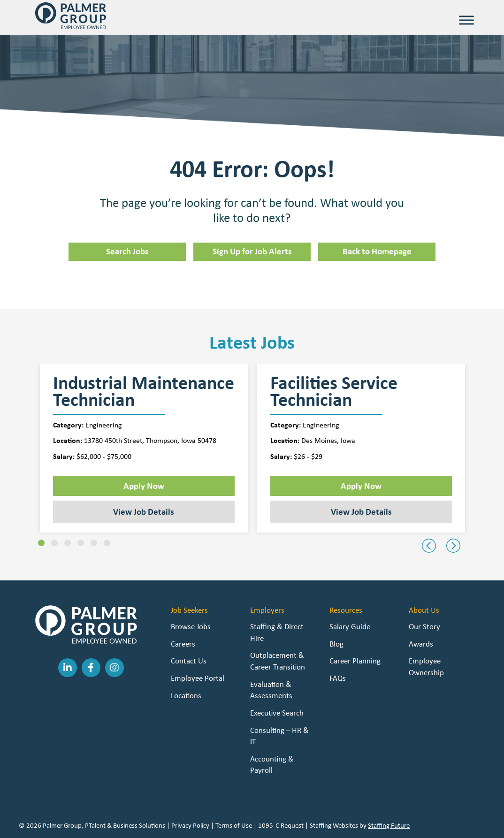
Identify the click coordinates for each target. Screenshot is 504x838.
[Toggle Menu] (466, 20)
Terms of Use (234, 825)
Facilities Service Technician (334, 391)
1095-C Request (281, 825)
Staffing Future (389, 825)
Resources (346, 610)
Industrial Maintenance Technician (144, 391)
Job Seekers (189, 610)
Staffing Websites (334, 825)
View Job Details (144, 511)
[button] (41, 543)
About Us (424, 610)
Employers (267, 610)
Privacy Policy (190, 825)
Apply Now (144, 486)
